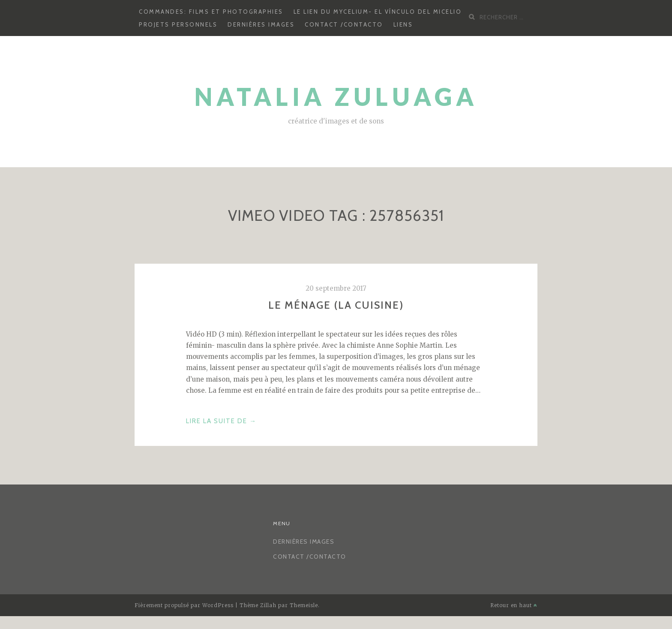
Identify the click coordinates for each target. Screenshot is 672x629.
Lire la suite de (221, 421)
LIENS (403, 24)
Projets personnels (178, 24)
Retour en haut (514, 605)
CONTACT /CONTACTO (344, 24)
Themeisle (304, 605)
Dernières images (261, 24)
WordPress (218, 605)
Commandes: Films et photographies (211, 12)
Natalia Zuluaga (336, 97)
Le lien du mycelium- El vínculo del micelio (378, 12)
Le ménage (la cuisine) (336, 305)
